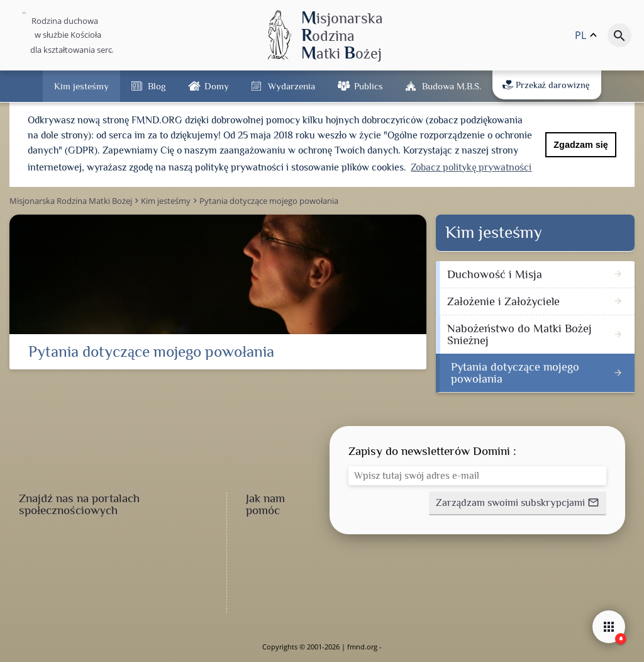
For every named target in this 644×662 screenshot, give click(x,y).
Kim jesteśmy (81, 86)
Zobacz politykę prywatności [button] (471, 167)
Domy (217, 86)
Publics (369, 86)
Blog (157, 86)
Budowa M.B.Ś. (452, 86)
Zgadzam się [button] (580, 145)
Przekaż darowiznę (546, 85)
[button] (518, 503)
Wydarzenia (291, 86)
